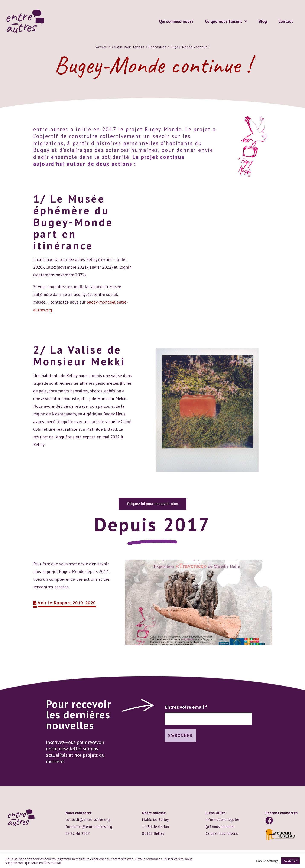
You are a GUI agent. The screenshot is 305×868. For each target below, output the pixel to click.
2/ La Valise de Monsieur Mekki (80, 355)
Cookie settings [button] (267, 861)
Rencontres (158, 47)
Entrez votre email (186, 707)
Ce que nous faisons (226, 21)
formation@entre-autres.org (89, 826)
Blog (263, 21)
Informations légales (223, 819)
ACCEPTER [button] (291, 861)
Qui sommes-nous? (176, 21)
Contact (286, 21)
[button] (130, 602)
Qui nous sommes (220, 826)
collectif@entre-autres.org (88, 819)
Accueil (102, 47)
